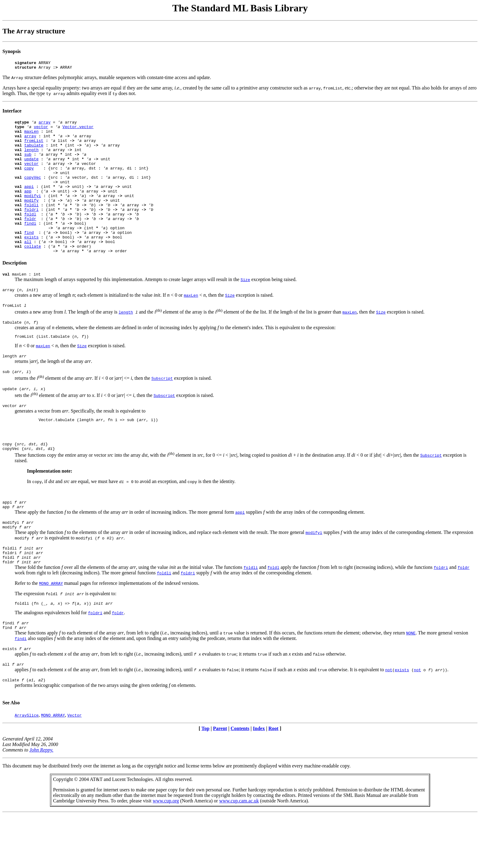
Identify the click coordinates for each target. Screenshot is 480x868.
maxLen (31, 136)
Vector (75, 768)
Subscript (162, 413)
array (45, 125)
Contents (240, 782)
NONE (411, 683)
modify (31, 219)
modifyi (33, 213)
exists (31, 263)
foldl (30, 235)
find (29, 257)
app (28, 207)
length (31, 158)
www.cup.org (166, 854)
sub (28, 163)
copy (29, 180)
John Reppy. (41, 803)
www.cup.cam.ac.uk (239, 854)
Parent (220, 782)
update (31, 169)
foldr (30, 241)
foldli (31, 224)
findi (30, 246)
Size (245, 309)
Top (205, 782)
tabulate (34, 152)
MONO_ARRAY (51, 631)
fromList (34, 147)
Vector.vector (78, 130)
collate (33, 274)
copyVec (33, 191)
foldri (31, 230)
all (28, 268)
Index (259, 782)
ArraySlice (27, 768)
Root (274, 782)
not (389, 722)
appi (29, 202)
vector (41, 130)
